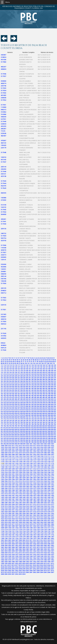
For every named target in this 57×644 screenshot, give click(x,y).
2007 (34, 563)
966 (44, 440)
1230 (45, 471)
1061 (31, 451)
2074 (6, 572)
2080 (27, 572)
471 (2, 397)
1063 (38, 451)
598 (21, 408)
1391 (31, 490)
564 (38, 404)
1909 (6, 553)
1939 (6, 556)
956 (16, 440)
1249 (6, 474)
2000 (10, 563)
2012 (52, 563)
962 (33, 440)
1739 (42, 531)
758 (21, 422)
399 (24, 390)
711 (2, 419)
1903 (38, 551)
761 (30, 422)
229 (52, 374)
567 (46, 404)
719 (24, 419)
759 (24, 422)
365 (41, 387)
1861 (49, 546)
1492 (17, 503)
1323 (2, 483)
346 (44, 385)
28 (48, 358)
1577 (52, 512)
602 (33, 408)
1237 (17, 472)
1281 (13, 478)
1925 (10, 554)
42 (21, 360)
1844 (42, 544)
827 (46, 428)
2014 (6, 565)
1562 (52, 510)
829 (52, 428)
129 (52, 365)
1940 (10, 556)
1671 (13, 524)
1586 (31, 513)
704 (38, 417)
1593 (2, 515)
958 (21, 440)
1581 (13, 513)
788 (49, 424)
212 (5, 374)
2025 (45, 565)
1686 (13, 526)
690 (55, 415)
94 (13, 363)
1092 (34, 454)
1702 (17, 528)
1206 (13, 469)
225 (41, 374)
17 (26, 358)
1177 (17, 465)
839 (24, 429)
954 (10, 440)
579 (24, 406)
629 (52, 410)
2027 (52, 565)
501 (30, 399)
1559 (42, 510)
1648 (38, 521)
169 (52, 369)
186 (44, 371)
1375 (27, 488)
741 (30, 421)
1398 (2, 492)
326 (44, 383)
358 (21, 387)
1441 (49, 496)
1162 (17, 463)
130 (55, 365)
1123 (38, 458)
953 (8, 440)
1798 (38, 538)
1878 (2, 549)
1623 (2, 519)
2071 (49, 571)
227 (46, 374)
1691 (31, 526)
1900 (27, 551)
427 (46, 392)
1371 (13, 488)
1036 (49, 447)
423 (35, 392)
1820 (10, 542)
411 (2, 392)
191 (2, 372)
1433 (20, 496)
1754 (42, 533)
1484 (42, 501)
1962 (34, 558)
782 (33, 424)
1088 (20, 454)
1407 (34, 492)
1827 (34, 542)
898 (21, 435)
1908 (2, 553)
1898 (20, 551)
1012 (17, 446)
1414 (6, 494)
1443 (2, 497)
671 (2, 415)
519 (24, 401)
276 (16, 379)
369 (52, 387)
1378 (38, 488)
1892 (52, 549)
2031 (13, 567)
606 (44, 408)
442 (33, 394)
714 (10, 419)
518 (21, 401)
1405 (27, 492)
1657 (17, 522)
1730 (10, 531)
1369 (6, 488)
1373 (20, 488)
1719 (24, 529)
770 (55, 422)
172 (5, 371)
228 (49, 374)
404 (38, 390)
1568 (20, 512)
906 (44, 435)
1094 (42, 454)
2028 (2, 567)
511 (2, 401)
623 (35, 410)
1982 (52, 560)
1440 (45, 496)
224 (38, 374)
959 (24, 440)
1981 (49, 560)
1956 (13, 558)
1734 (24, 531)
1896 (13, 551)
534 (10, 403)
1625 (10, 519)
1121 (31, 458)
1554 (24, 510)
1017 (34, 446)
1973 (20, 560)
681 (30, 415)
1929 (24, 554)
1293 (2, 479)
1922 (52, 553)
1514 (42, 504)
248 (49, 376)
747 (46, 421)
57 (51, 360)
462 (33, 396)
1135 (27, 460)
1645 (27, 521)
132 (5, 367)
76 (33, 362)
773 (8, 424)
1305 (45, 479)
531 (2, 403)
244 (38, 376)
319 (24, 383)
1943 (20, 556)
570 (55, 404)
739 (24, 421)
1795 (27, 538)
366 (44, 387)
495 (13, 399)
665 (41, 413)
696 (16, 417)
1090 (27, 454)
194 (10, 372)
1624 (6, 519)
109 (51, 363)
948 (49, 438)
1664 (42, 522)
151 (2, 369)
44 (25, 360)
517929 (3, 333)
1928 (20, 554)
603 (35, 408)
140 (27, 367)
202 (33, 372)
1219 (6, 471)
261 (30, 378)
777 (19, 424)
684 (38, 415)
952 (5, 440)
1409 (42, 492)
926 (44, 437)
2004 (24, 563)
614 (10, 410)
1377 (34, 488)
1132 (17, 460)
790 (55, 424)
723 (35, 419)
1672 (17, 524)
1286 (31, 478)
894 (10, 435)
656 (16, 413)
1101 (13, 456)
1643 (20, 521)
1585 (27, 513)
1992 (34, 562)
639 (24, 412)
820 (27, 428)
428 (49, 392)
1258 (38, 474)
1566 (13, 512)
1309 (6, 481)
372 (5, 388)
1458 (2, 499)
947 (46, 438)
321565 (3, 314)
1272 (34, 476)
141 (30, 367)
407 (46, 390)
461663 (3, 95)
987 (46, 442)
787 (46, 424)
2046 (13, 569)
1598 (20, 515)
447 (46, 394)
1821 (13, 542)
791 (2, 426)
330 (55, 383)
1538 (20, 508)
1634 (42, 519)
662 (33, 413)
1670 (10, 524)
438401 (3, 219)
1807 (17, 540)
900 (27, 435)
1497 (34, 503)
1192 (17, 467)
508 (49, 399)
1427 (52, 494)
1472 (52, 499)
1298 (20, 479)
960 (27, 440)
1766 (31, 535)
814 (10, 428)
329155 (3, 305)
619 (24, 410)
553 (8, 404)
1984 (6, 562)
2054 (42, 569)
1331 (31, 483)
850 (55, 429)
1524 (24, 506)
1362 (34, 487)
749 (52, 421)
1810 (27, 540)
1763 (20, 535)
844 (38, 429)
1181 (31, 465)
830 (55, 428)
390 (55, 388)
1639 (6, 521)
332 (5, 385)
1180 (27, 465)
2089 (6, 574)
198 (21, 372)
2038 (38, 567)
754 (10, 422)
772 (5, 424)
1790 (10, 538)
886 (44, 433)
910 (55, 435)
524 (38, 401)
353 (8, 387)
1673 (20, 524)
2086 (49, 572)
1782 (34, 537)
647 (46, 412)
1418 (20, 494)
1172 (52, 463)
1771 (49, 535)
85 (51, 362)
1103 (20, 456)
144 (38, 367)
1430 (10, 496)
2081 (31, 572)
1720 (27, 529)
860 (27, 431)
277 (19, 379)
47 (31, 360)
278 (21, 379)
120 (27, 365)
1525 (27, 506)
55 (47, 360)
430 (55, 392)
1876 (49, 547)
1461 (13, 499)
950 (55, 438)
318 (21, 383)
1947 (34, 556)
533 (8, 403)
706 (44, 417)
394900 (3, 81)
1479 (24, 501)
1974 (24, 560)
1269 (24, 476)
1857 (34, 546)
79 (39, 362)
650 (55, 412)
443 (35, 394)
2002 (17, 563)
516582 (3, 112)
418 (21, 392)
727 (46, 419)
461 (30, 396)
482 (33, 397)
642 (33, 412)
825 (41, 428)
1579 (6, 513)
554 (10, 404)
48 (33, 360)
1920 (45, 553)
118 (21, 365)
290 (55, 379)
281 (30, 379)
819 (24, 428)
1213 (38, 469)
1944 (24, 556)
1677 (34, 524)
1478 (20, 501)
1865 (10, 547)
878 (21, 433)
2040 (45, 567)
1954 (6, 558)
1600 (27, 515)
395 (13, 390)
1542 (34, 508)
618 (21, 410)
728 (49, 419)
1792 (17, 538)
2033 (20, 567)
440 (27, 394)
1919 (42, 553)
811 (2, 428)
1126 (49, 458)
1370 (10, 488)
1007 (52, 444)
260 (27, 378)
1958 (20, 558)
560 (27, 404)
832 (5, 429)
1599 (24, 515)
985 (41, 442)
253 (8, 378)
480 (27, 397)
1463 (20, 499)
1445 (10, 497)
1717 (17, 529)
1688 (20, 526)
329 (52, 383)
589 (52, 406)
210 (55, 372)
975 (13, 442)
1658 (20, 522)
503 (35, 399)
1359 (24, 487)
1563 (2, 512)
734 (10, 421)
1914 (24, 553)
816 (16, 428)
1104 (24, 456)
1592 (52, 513)
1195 (27, 467)
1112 (52, 456)
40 (17, 360)
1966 (49, 558)
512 (5, 401)
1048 (38, 449)
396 (16, 390)
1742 (52, 531)
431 (2, 394)
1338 (2, 485)
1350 (45, 485)
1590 (45, 513)
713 (8, 419)
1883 (20, 549)
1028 (20, 447)
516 (16, 401)
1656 (13, 522)
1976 (31, 560)
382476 (3, 186)
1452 (34, 497)
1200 (45, 467)
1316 (31, 481)
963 (35, 440)
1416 (13, 494)
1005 (45, 444)
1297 (17, 479)
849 (52, 429)
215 (13, 374)
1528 (38, 506)
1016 (31, 446)
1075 (27, 453)
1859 (42, 546)
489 (52, 397)
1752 (34, 533)
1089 (24, 454)
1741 (49, 531)
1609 (6, 517)
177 (19, 371)
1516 (49, 504)
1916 (31, 553)
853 (8, 431)
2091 (13, 574)
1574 (42, 512)
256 (16, 378)
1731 (13, 531)
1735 (27, 531)
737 (19, 421)
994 (10, 444)
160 (27, 369)
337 (19, 385)
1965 (45, 558)
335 (13, 385)
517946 (3, 171)
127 (46, 365)
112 (5, 365)
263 (35, 378)
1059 (24, 451)
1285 (27, 478)
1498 (38, 503)
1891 (49, 549)
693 (8, 417)
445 (41, 394)
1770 (45, 535)
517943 (3, 210)
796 (16, 426)
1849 (6, 546)
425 (41, 392)
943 (35, 438)
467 (46, 396)
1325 (10, 483)
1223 (20, 471)
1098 (2, 456)
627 (46, 410)
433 (8, 394)
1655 (10, 522)
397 (19, 390)
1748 (20, 533)
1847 (52, 544)
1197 (34, 467)
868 (49, 431)
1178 (20, 465)
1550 (10, 510)
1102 (17, 456)
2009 (42, 563)
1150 (27, 462)
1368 (2, 488)
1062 (34, 451)
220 (27, 374)
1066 (49, 451)
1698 (2, 528)
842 (33, 429)
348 (49, 385)
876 (16, 433)
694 (10, 417)
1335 (45, 483)
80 (41, 362)
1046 (31, 449)
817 (19, 428)
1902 (34, 551)
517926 (3, 350)
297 (19, 381)
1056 (13, 451)
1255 (27, 474)
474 (10, 397)
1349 (42, 485)
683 (35, 415)
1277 (52, 476)
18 (28, 358)
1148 (20, 462)
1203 (2, 469)
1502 (52, 503)
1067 (52, 451)
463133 (3, 143)
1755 (45, 533)
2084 (42, 572)
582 (33, 406)
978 (21, 442)
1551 (13, 510)
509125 (3, 348)
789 (52, 424)
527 (46, 401)
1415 (10, 494)
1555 (27, 510)
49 (35, 360)
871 (2, 433)
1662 (34, 522)
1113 (2, 458)
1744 (6, 533)
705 (41, 417)
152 (5, 369)
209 (52, 372)
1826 (31, 542)
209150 (3, 229)
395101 (3, 174)
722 (33, 419)
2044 (6, 569)
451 (2, 396)
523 (35, 401)
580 (27, 406)
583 (35, 406)
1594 (6, 515)
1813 (38, 540)
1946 (31, 556)
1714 (6, 529)
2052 (34, 569)
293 (8, 381)
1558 (38, 510)
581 (30, 406)
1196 (31, 467)
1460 (10, 499)
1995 (45, 562)
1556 (31, 510)
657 (19, 413)
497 (19, 399)
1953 (2, 558)
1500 (45, 503)
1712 (52, 528)
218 (21, 374)
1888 (38, 549)
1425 (45, 494)
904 (38, 435)
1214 (42, 469)
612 (5, 410)
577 (19, 406)
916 (16, 437)
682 (33, 415)
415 (13, 392)
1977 (34, 560)
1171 (49, 463)
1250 (10, 474)
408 (49, 390)
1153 (38, 462)
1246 (49, 472)
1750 (27, 533)
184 (38, 371)
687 (46, 415)
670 (55, 413)
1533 (2, 508)
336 (16, 385)
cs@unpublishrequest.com (28, 622)
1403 (20, 492)
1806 (13, 540)
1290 (45, 478)
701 (30, 417)
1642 (17, 521)
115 (13, 365)
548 (49, 403)
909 (52, 435)
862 (33, 431)
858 (21, 431)
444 (38, 394)
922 (33, 437)
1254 (24, 474)
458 (21, 396)
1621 (49, 517)
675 (13, 415)
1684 (6, 526)
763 (35, 422)
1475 (10, 501)
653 (8, 413)
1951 (49, 556)
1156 (49, 462)
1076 (31, 453)
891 (2, 435)
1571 (31, 512)
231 (2, 376)
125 (41, 365)
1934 (42, 554)
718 (21, 419)
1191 (13, 467)
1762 (17, 535)
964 (38, 440)
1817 (52, 540)
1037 (52, 447)
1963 (38, 558)
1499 (42, 503)
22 (36, 358)
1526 (31, 506)
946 (44, 438)
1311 (13, 481)
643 (35, 412)
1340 (10, 485)
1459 (6, 499)
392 (5, 390)
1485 (45, 501)
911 (2, 437)
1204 (6, 469)
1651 (49, 521)
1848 (2, 546)
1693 (38, 526)
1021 (49, 446)
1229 (42, 471)
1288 (38, 478)
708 (49, 417)
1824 (24, 542)
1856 (31, 546)
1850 (10, 546)
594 (10, 408)
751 (2, 422)
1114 (6, 458)
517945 (3, 181)
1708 (38, 528)
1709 (42, 528)
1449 (24, 497)
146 (44, 367)
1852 (17, 546)
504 (38, 399)
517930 (3, 321)
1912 (17, 553)
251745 (3, 329)
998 (21, 444)
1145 (10, 462)
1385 (10, 490)
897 (19, 435)
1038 (2, 449)
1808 (20, 540)
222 (33, 374)
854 (10, 431)
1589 (42, 513)
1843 (38, 544)
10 (12, 358)
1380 (45, 488)
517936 (3, 283)
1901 (31, 551)
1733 (20, 531)
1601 (31, 515)
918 (21, 437)
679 (24, 415)
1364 (42, 487)
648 (49, 412)
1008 (2, 446)
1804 (6, 540)
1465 (27, 499)
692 (5, 417)
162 (33, 369)
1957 (17, 558)
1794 (24, 538)
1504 (6, 504)
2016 (13, 565)
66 (13, 362)
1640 (10, 521)
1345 (27, 485)
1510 (27, 504)
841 (30, 429)
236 (16, 376)
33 (4, 360)
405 (41, 390)
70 (21, 362)
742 (33, 421)
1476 (13, 501)
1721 (31, 529)
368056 (3, 274)
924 (38, 437)
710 (55, 417)
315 (13, 383)
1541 (31, 508)
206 (44, 372)
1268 (20, 476)
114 (10, 365)
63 (8, 362)
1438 (38, 496)
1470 (45, 499)
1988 (20, 562)
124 (38, 365)
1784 (42, 537)
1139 (42, 460)
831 (2, 429)
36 (10, 360)
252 (5, 378)
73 (27, 362)
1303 (38, 479)
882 (33, 433)
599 (24, 408)
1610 (10, 517)
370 (55, 387)
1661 (31, 522)
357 (19, 387)
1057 (17, 451)
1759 (6, 535)
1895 (10, 551)
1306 (49, 479)
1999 (6, 563)
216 (16, 374)
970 (55, 440)
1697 (52, 526)
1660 (27, 522)
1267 (17, 476)
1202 (52, 467)
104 (37, 363)
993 (8, 444)
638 (21, 412)
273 (8, 379)
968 (49, 440)
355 (13, 387)
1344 (24, 485)
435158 (3, 176)
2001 (13, 563)
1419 (24, 494)
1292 (52, 478)
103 (34, 363)
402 (33, 390)
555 (13, 404)
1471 (49, 499)
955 (13, 440)
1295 (10, 479)
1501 (49, 503)
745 (41, 421)
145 (41, 367)
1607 (52, 515)
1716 (13, 529)
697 (19, 417)
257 (19, 378)
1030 (27, 447)
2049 (24, 569)
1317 (34, 481)
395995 (3, 257)
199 (24, 372)
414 (10, 392)
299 (24, 381)
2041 (49, 567)
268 (49, 378)
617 (19, 410)
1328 (20, 483)
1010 (10, 446)
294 (10, 381)
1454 (42, 497)
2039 (42, 567)
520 (27, 401)
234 (10, 376)
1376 (31, 488)
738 (21, 421)
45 (27, 360)
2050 (27, 569)
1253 (20, 474)
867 (46, 431)
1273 (38, 476)
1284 (24, 478)
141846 (3, 248)
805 (41, 426)
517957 (3, 76)
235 (13, 376)
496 (16, 399)
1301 (31, 479)
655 (13, 413)
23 (38, 358)
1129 (6, 460)
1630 (27, 519)
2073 (2, 572)
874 (10, 433)
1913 (20, 553)
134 (10, 367)
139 (24, 367)
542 (33, 403)
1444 (6, 497)
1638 (2, 521)
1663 (38, 522)
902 (33, 435)
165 (41, 369)
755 (13, 422)
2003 (20, 563)
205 (41, 372)
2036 (31, 567)
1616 (31, 517)
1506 (13, 504)
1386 (13, 490)
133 (8, 367)
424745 (3, 240)
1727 (52, 529)
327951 (3, 119)
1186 (49, 465)
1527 (34, 506)
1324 (6, 483)
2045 (10, 569)
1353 (2, 487)
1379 (42, 488)
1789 (6, 538)
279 (24, 379)
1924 (6, 554)
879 (24, 433)
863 (35, 431)
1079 (42, 453)
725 (41, 419)
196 (16, 372)
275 (13, 379)
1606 (49, 515)
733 (8, 421)
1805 (10, 540)
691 (2, 417)
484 (38, 397)
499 (24, 399)
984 (38, 442)
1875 (45, 547)
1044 (24, 449)
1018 (38, 446)
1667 (52, 522)
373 (8, 388)
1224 (24, 471)
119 (24, 365)
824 (38, 428)
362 (33, 387)
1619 (42, 517)
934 (10, 438)
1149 (24, 462)
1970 (10, 560)
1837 (17, 544)
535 (13, 403)
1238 (20, 472)
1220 (10, 471)
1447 (17, 497)
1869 (24, 547)
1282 (17, 478)
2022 (34, 565)
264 (38, 378)
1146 (13, 462)
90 (6, 363)
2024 (42, 565)
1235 (10, 472)
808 (49, 426)
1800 (45, 538)
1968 (2, 560)
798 (21, 426)
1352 (52, 485)
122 (33, 365)
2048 (20, 569)
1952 (52, 556)
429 (52, 392)
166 (44, 369)
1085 (10, 454)
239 (24, 376)
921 (30, 437)
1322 (52, 481)
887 (46, 433)
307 (46, 381)
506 (44, 399)
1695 (45, 526)
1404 (24, 492)
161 (30, 369)
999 (24, 444)
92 (10, 363)
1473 (2, 501)
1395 (45, 490)
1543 (38, 508)
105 (40, 363)
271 (2, 379)
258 (21, 378)
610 (55, 408)
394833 (3, 290)
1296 (13, 479)
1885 (27, 549)
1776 (13, 537)
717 (19, 419)
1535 (10, 508)
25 (42, 358)
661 (30, 413)
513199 (3, 205)
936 (16, 438)
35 (8, 360)
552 (5, 404)
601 (30, 408)
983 (35, 442)
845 (41, 429)
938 (21, 438)
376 (16, 388)
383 (35, 388)
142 (33, 367)
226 (44, 374)
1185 (45, 465)
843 (35, 429)
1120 (27, 458)
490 (55, 397)
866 (44, 431)
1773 (2, 537)
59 (55, 360)
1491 (13, 503)
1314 (24, 481)
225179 (3, 148)
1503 (2, 504)
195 (13, 372)
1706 (31, 528)
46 (29, 360)
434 (10, 394)
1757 (52, 533)
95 (15, 363)
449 (52, 394)
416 (16, 392)
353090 (3, 264)
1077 (34, 453)
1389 (24, 490)
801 (30, 426)
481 (30, 397)
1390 (27, 490)
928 (49, 437)
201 (30, 372)
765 (41, 422)
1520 (10, 506)
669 (52, 413)
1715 (10, 529)
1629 (24, 519)
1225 (27, 471)
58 (53, 360)
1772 (52, 535)
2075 (10, 572)
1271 (31, 476)
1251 (13, 474)
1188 (2, 467)
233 (8, 376)
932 (5, 438)
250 (55, 376)
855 (13, 431)
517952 (3, 100)
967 (46, 440)
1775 (10, 537)
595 (13, 408)
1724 (42, 529)
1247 (52, 472)
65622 (3, 343)
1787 (52, 537)
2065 (27, 571)
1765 (27, 535)
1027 (17, 447)
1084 (6, 454)
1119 (24, 458)
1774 (6, 537)
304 (38, 381)
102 (31, 363)
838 (21, 429)
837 (19, 429)
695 (13, 417)
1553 (20, 510)
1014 (24, 446)
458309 (3, 117)
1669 (6, 524)
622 (33, 410)
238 (21, 376)
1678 (38, 524)
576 (16, 406)
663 (35, 413)
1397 (52, 490)
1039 (6, 449)
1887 (34, 549)
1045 (27, 449)
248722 (3, 233)
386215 (3, 110)
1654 (6, 522)
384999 (3, 214)
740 (27, 421)
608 (49, 408)
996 (16, 444)
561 (30, 404)
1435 (27, 496)
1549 (6, 510)
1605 (45, 515)
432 (5, 394)
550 (55, 403)
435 (13, 394)
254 (10, 378)
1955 (10, 558)
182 (33, 371)
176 (16, 371)
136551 (3, 269)
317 (19, 383)
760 (27, 422)
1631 (31, 519)
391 (2, 390)
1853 (20, 546)
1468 (38, 499)
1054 (6, 451)
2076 (13, 572)
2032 (17, 567)
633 (8, 412)
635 (13, 412)
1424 (42, 494)
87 (55, 362)
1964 (42, 558)
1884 (24, 549)
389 (52, 388)
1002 (34, 444)
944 (38, 438)
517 (19, 401)
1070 (10, 453)
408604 (3, 69)
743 (35, 421)
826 (44, 428)
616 (16, 410)
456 (16, 396)
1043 (20, 449)
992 (5, 444)
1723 (38, 529)
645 (41, 412)
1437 (34, 496)
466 (44, 396)
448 (49, 394)
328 (49, 383)
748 (49, 421)
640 (27, 412)
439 (24, 394)
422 (33, 392)
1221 (13, 471)
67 (15, 362)
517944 (3, 183)
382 (33, 388)
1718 (20, 529)
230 (55, 374)
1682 (52, 524)
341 (30, 385)
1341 (13, 485)
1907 (52, 551)
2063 (20, 571)
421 (30, 392)
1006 (49, 444)
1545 (45, 508)
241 (30, 376)
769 (52, 422)
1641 (13, 521)
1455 (45, 497)
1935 (45, 554)
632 (5, 412)
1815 (45, 540)
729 (52, 419)
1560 (45, 510)
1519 (6, 506)
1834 (6, 544)
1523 (20, 506)
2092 (17, 574)
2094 (24, 574)
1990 (27, 562)
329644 (3, 124)
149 (52, 367)
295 (13, 381)
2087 (52, 572)
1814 (42, 540)
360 (27, 387)
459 (24, 396)
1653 (2, 522)
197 (19, 372)
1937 (52, 554)
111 (2, 365)
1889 (42, 549)
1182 (34, 465)
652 (5, 413)
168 (49, 369)
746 (44, 421)
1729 (6, 531)
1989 (24, 562)
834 (10, 429)
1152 (34, 462)
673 (8, 415)
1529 (42, 506)
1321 (49, 481)
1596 (13, 515)
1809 (24, 540)
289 (52, 379)
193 (8, 372)
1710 (45, 528)
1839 (24, 544)
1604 (42, 515)
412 (5, 392)
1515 (45, 504)
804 (38, 426)
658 (21, 413)
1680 (45, 524)
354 (10, 387)
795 (13, 426)
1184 (42, 465)
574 (10, 406)
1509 (24, 504)
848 (49, 429)
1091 (31, 454)
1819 (6, 542)
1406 (31, 492)
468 (49, 396)
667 (46, 413)
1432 (17, 496)
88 (2, 363)
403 (35, 390)
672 (5, 415)
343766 (3, 279)
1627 (17, 519)
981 (30, 442)
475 (13, 397)
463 (35, 396)
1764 (24, 535)
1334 (42, 483)
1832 (52, 542)
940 (27, 438)
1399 (6, 492)
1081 (49, 453)
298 (21, 381)
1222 (17, 471)
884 (38, 433)
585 (41, 406)
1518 (2, 506)
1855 (27, 546)
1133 (20, 460)
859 (24, 431)
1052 (52, 449)
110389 (3, 107)
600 (27, 408)
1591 (49, 513)
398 (21, 390)
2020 (27, 565)
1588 (38, 513)
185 (41, 371)
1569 (24, 512)
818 (21, 428)
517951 (3, 105)
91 (8, 363)
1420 (27, 494)
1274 (42, 476)
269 (52, 378)
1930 (27, 554)
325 (41, 383)
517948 (3, 152)
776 (16, 424)
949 (52, 438)
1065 (45, 451)
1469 (42, 499)
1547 (52, 508)
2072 (52, 571)
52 (41, 360)
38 (13, 360)
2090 (10, 574)
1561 (49, 510)
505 (41, 399)
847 (46, 429)
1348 (38, 485)
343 (35, 385)
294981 (3, 271)
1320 (45, 481)
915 (13, 437)
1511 (31, 504)
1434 (24, 496)
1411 (49, 492)
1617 (34, 517)
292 (5, 381)
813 (8, 428)
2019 (24, 565)
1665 (45, 522)
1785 (45, 537)
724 (38, 419)
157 (19, 369)
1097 (52, 454)
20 (32, 358)
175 (13, 371)
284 (38, 379)
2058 (2, 571)
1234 (6, 472)
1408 (38, 492)
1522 (17, 506)
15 (22, 358)
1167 (34, 463)
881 (30, 433)
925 (41, 437)
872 (5, 433)
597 (19, 408)
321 (30, 383)
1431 (13, 496)
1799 (42, 538)
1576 (49, 512)
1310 (10, 481)
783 (35, 424)
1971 (13, 560)
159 (24, 369)
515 (13, 401)
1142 (52, 460)
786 (44, 424)
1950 (45, 556)
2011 (49, 563)
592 (5, 408)
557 (19, 404)
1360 (27, 487)
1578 (2, 513)
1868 (20, 547)
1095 (45, 454)
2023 (38, 565)
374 (10, 388)
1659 (24, 522)
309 (52, 381)
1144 (6, 462)
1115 (10, 458)
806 (44, 426)
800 (27, 426)
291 (2, 381)
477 (19, 397)
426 (44, 392)
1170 (45, 463)
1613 (20, 517)
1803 (2, 540)
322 (33, 383)
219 (24, 374)
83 (47, 362)
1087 (17, 454)
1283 (20, 478)
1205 (10, 469)
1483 (38, 501)
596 (16, 408)
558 (21, 404)
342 (33, 385)
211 (2, 374)
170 (55, 369)
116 (16, 365)
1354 (6, 487)
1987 (17, 562)
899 (24, 435)
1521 (13, 506)
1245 (45, 472)
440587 (3, 55)
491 (2, 399)
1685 (10, 526)
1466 (31, 499)
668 (49, 413)
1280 (10, 478)
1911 (13, 553)
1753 (38, 533)
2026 (49, 565)
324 (38, 383)
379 (24, 388)
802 (33, 426)
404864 (3, 345)
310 (55, 381)
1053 (2, 451)
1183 (38, 465)
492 (5, 399)
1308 (2, 481)
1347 (34, 485)
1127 (52, 458)
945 (41, 438)
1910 (10, 553)
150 (55, 367)
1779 (24, 537)
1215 (45, 469)
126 (44, 365)
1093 (38, 454)
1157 (52, 462)
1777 (17, 537)
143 (35, 367)
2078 (20, 572)
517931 (3, 310)
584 (38, 406)
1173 (2, 465)
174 (10, 371)
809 (52, 426)
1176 (13, 465)
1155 (45, 462)
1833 (2, 544)
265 (41, 378)
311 (2, 383)
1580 (10, 513)
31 (54, 358)
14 (20, 358)
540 (27, 403)
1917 (34, 553)
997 (19, 444)
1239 (24, 472)
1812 (34, 540)
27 (46, 358)
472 (5, 397)
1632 (34, 519)
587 (46, 406)
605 (41, 408)
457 (19, 396)
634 (10, 412)
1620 (45, 517)
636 (16, 412)
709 (52, 417)
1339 (6, 485)
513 (8, 401)
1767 (34, 535)
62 (6, 362)
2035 (27, 567)
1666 (49, 522)
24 (40, 358)
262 (33, 378)
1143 (2, 462)
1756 (49, 533)
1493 (20, 503)
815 (13, 428)
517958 (3, 74)
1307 (52, 479)
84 (49, 362)
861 (30, 431)
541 (30, 403)
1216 (49, 469)
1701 (13, 528)
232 (5, 376)
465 (41, 396)
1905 (45, 551)
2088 (2, 574)
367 (46, 387)
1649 (42, 521)
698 (21, 417)
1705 (27, 528)
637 (19, 412)
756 (16, 422)
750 (55, 421)
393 (8, 390)
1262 (52, 474)
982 (33, 442)
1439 (42, 496)
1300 (27, 479)
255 (13, 378)
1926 (13, 554)
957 (19, 440)
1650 (45, 521)
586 (44, 406)
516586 (3, 114)
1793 (20, 538)
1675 (27, 524)
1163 (20, 463)
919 (24, 437)
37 (11, 360)
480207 (3, 67)
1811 (31, 540)
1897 (17, 551)
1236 (13, 472)
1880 (10, 549)
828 (49, 428)
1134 (24, 460)
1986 (13, 562)
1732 (17, 531)
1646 (31, 521)
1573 (38, 512)
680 (27, 415)
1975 (27, 560)
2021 (31, 565)
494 (10, 399)
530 (55, 401)
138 (21, 367)
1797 (34, 538)
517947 (3, 162)
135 (13, 367)
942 (33, 438)
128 (49, 365)
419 (24, 392)
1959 (24, 558)
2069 (42, 571)
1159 (6, 463)
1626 (13, 519)
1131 (13, 460)
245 (41, 376)
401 (30, 390)
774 (10, 424)
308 (49, 381)
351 (2, 387)
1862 (52, 546)
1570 (27, 512)
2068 (38, 571)
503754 (3, 238)
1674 (24, 524)
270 (55, 378)
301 (30, 381)
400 (27, 390)
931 (2, 438)
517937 (3, 252)
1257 (34, 474)
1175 (10, 465)
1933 (38, 554)
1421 (31, 494)
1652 (52, 521)
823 (35, 428)
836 (16, 429)
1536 (13, 508)
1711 (49, 528)
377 (19, 388)
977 (19, 442)
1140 (45, 460)
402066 (3, 267)
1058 (20, 451)
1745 (10, 533)
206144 (3, 167)
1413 (2, 494)
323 (35, 383)
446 (44, 394)
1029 (24, 447)
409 (52, 390)
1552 (17, 510)
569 (52, 404)
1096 (49, 454)
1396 (49, 490)
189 (52, 371)
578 (21, 406)
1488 (2, 503)
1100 (10, 456)
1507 (17, 504)
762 (33, 422)
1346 (31, 485)
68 (17, 362)
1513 (38, 504)
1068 (2, 453)
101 (29, 363)
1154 (42, 462)
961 (30, 440)
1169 (42, 463)
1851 (13, 546)
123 (35, 365)
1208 (20, 469)
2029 (6, 567)
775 (13, 424)
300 (27, 381)
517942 (3, 212)
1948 (38, 556)
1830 (45, 542)
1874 (42, 547)
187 (46, 371)
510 (55, 399)
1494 (24, 503)
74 (29, 362)
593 (8, 408)
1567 (17, 512)
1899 (24, 551)
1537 (17, 508)
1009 (6, 446)
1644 (24, 521)
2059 (6, 571)
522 (33, 401)
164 (38, 369)
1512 (34, 504)
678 (21, 415)
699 (24, 417)
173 (8, 371)
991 (2, 444)
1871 (31, 547)
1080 (45, 453)
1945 (27, 556)
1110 (45, 456)
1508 (20, 504)
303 (35, 381)
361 (30, 387)
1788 (2, 538)
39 (15, 360)
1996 (49, 562)
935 (13, 438)
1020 (45, 446)
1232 (52, 471)
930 (55, 437)
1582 (17, 513)
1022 (52, 446)
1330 (27, 483)
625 (41, 410)
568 (49, 404)
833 (8, 429)
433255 (3, 126)
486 (44, 397)
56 (49, 360)
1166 (31, 463)
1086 (13, 454)
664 (38, 413)
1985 (10, 562)
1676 (31, 524)
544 (38, 403)
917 (19, 437)
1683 (2, 526)
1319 (42, 481)
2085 (45, 572)
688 (49, 415)
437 (19, 394)
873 (8, 433)
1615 (27, 517)
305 (41, 381)
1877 (52, 547)
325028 (3, 133)
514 (10, 401)
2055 (45, 569)
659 (24, 413)
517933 (3, 298)
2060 (10, 571)
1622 (52, 517)
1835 (10, 544)
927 (46, 437)
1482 (34, 501)
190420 (3, 145)
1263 (2, 476)
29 (50, 358)
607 (46, 408)
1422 (34, 494)
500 (27, 399)
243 (35, 376)
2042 (52, 567)
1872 (34, 547)
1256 (31, 474)
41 (19, 360)
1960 (27, 558)
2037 (34, 567)
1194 (24, 467)
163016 (3, 157)
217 (19, 374)
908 (49, 435)
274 (10, 379)
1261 (49, 474)
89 (4, 363)
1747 (17, 533)
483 (35, 397)
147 (46, 367)
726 (44, 419)
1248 (2, 474)
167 (46, 369)
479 (24, 397)
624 (38, 410)
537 (19, 403)
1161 (13, 463)
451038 (3, 60)
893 (8, 435)
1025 (10, 447)
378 (21, 388)
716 (16, 419)
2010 (45, 563)
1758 (2, 535)
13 (18, 358)
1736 (31, 531)
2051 (31, 569)
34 (6, 360)
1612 (17, 517)
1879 (6, 549)
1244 (42, 472)
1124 (42, 458)
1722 (34, 529)
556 (16, 404)
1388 (20, 490)
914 (10, 437)
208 (49, 372)
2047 (17, 569)
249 (52, 376)
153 (8, 369)
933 (8, 438)
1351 (49, 485)
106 (42, 363)
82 (45, 362)
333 (8, 385)
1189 (6, 467)
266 (44, 378)
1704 (24, 528)
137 (19, 367)
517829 (3, 188)
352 (5, 387)
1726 (49, 529)
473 (8, 397)
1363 (38, 487)
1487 (52, 501)
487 (46, 397)
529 (52, 401)
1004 (42, 444)
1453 (38, 497)
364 (38, 387)
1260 (45, 474)
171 (2, 371)
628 (49, 410)
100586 (3, 198)
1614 (24, 517)
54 (45, 360)
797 (19, 426)
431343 (3, 160)
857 (19, 431)
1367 (52, 487)
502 (33, 399)
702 (33, 417)
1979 (42, 560)
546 (44, 403)
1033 (38, 447)
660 (27, 413)
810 (55, 426)
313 (8, 383)
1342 (17, 485)
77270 (3, 131)
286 (44, 379)
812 (5, 428)
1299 (24, 479)
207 (46, 372)
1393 (38, 490)
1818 (2, 542)
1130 (10, 460)
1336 (49, 483)
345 (41, 385)
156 (16, 369)
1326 (13, 483)
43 (23, 360)
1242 (34, 472)
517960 (3, 62)
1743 (2, 533)
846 (44, 429)
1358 (20, 487)
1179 (24, 465)
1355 (10, 487)
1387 (17, 490)
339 (24, 385)
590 (55, 406)
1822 (17, 542)
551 (2, 404)
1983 (2, 562)
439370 (3, 250)
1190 (10, 467)
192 (5, 372)
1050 (45, 449)
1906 (49, 551)
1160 (10, 463)
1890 (45, 549)
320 (27, 383)
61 (4, 362)
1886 (31, 549)
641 (30, 412)
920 (27, 437)
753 (8, 422)
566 (44, 404)
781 (30, 424)
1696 (49, 526)
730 (55, 419)
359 (24, 387)
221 (30, 374)
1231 (49, 471)
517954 (3, 90)
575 (13, 406)
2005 (27, 563)
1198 (38, 467)
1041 (13, 449)
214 (10, 374)
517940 (3, 224)
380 (27, 388)
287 (46, 379)
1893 (2, 551)
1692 (34, 526)
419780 (3, 336)
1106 (31, 456)
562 (33, 404)
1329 (24, 483)
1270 (27, 476)
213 (8, 374)
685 (41, 415)
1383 (2, 490)
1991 (31, 562)
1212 (34, 469)
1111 (49, 456)
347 (46, 385)
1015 (27, 446)
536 (16, 403)
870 (55, 431)
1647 (34, 521)
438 (21, 394)
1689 (24, 526)
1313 (20, 481)
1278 (2, 478)
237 (19, 376)
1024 (6, 447)
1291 (49, 478)
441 (30, 394)
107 (45, 363)
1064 (42, 451)
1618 (38, 517)
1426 (49, 494)
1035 (45, 447)
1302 (34, 479)
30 (52, 358)
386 (44, 388)
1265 (10, 476)
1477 (17, 501)
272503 (3, 200)
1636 (49, 519)
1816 (49, 540)
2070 (45, 571)
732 (5, 421)
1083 (2, 454)
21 (34, 358)
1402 (17, 492)
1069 (6, 453)
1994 (42, 562)
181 (30, 371)
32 (2, 360)
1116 (13, 458)
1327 (17, 483)
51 (39, 360)
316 (16, 383)
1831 (49, 542)
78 (37, 362)
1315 (27, 481)
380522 (3, 324)
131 (2, 367)
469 (52, 396)
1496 (31, 503)
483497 (3, 136)
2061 (13, 571)
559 (24, 404)
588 (49, 406)
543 (35, 403)
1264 (6, 476)
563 (35, 404)
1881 (13, 549)
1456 (49, 497)
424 (38, 392)
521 (30, 401)
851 (2, 431)
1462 (17, 499)
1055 (10, 451)
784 (38, 424)
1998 (2, 563)
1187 (52, 465)
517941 (3, 221)
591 (2, 408)
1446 (13, 497)
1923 (2, 554)
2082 (34, 572)
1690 (27, 526)
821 (30, 428)
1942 (17, 556)
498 (21, 399)
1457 (52, 497)
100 (26, 363)
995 (13, 444)
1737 (34, 531)
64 (10, 362)
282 (33, 379)
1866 (13, 547)
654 (10, 413)
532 (5, 403)
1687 (17, 526)
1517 (52, 504)
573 (8, 406)
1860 (45, 546)
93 (11, 363)
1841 (31, 544)
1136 (31, 460)
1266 (13, 476)
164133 (3, 207)
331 (2, 385)
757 (19, 422)
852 (5, 431)
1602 (34, 515)
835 (13, 429)
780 (27, 424)
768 (49, 422)
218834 (3, 57)
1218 (2, 471)
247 (46, 376)
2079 (24, 572)
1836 (13, 544)
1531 (49, 506)
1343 (20, 485)
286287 (3, 129)
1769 (42, 535)
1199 (42, 467)
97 (19, 363)
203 (35, 372)
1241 (31, 472)
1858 (38, 546)
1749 (24, 533)
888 (49, 433)
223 (35, 374)
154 (10, 369)
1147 (17, 462)
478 (21, 397)
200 (27, 372)
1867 (17, 547)
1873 (38, 547)
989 (52, 442)
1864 (6, 547)
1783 (38, 537)
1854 (24, 546)
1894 (6, 551)
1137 (34, 460)
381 (30, 388)
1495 (27, 503)
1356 (13, 487)
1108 (38, 456)
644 (38, 412)
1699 (6, 528)
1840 (27, 544)
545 (41, 403)
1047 (34, 449)
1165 (27, 463)
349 (52, 385)
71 (23, 362)
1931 (31, 554)
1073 (20, 453)
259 (24, 378)
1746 (13, 533)
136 (16, 367)
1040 (10, 449)
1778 (20, 537)
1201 (49, 467)
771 (2, 424)
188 (49, 371)
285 (41, 379)
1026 (13, 447)
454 (10, 396)
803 (35, 426)
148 (49, 367)
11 (14, 358)
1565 (10, 512)
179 (24, 371)
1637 (52, 519)
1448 (20, 497)
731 (2, 421)
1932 (34, 554)
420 (27, 392)
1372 (17, 488)
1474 (6, 501)
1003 (38, 444)
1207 (17, 469)
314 (10, 383)
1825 (27, 542)
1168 (38, 463)
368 (49, 387)
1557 (34, 510)
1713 (2, 529)
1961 (31, 558)
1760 (10, 535)
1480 (27, 501)
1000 (27, 444)
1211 (31, 469)
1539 (24, 508)
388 (49, 388)
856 (16, 431)
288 (49, 379)
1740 (45, 531)
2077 (17, 572)
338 (21, 385)
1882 (17, 549)
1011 (13, 446)
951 (2, 440)
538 (21, 403)
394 (10, 390)
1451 (31, 497)
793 (8, 426)
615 (13, 410)
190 (55, 371)
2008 (38, 563)
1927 (17, 554)
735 (13, 421)
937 (19, 438)
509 (52, 399)
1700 (10, 528)
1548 (2, 510)
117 (19, 365)
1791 (13, 538)
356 (16, 387)
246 (44, 376)
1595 (10, 515)
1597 (17, 515)
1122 (34, 458)
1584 (24, 513)
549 (52, 403)
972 (5, 442)
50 (37, 360)
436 (16, 394)
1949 (42, 556)
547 (46, 403)
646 (44, 412)
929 (52, 437)
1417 (17, 494)
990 (55, 442)
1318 (38, 481)
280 (27, 379)
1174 (6, 465)
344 (38, 385)
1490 (10, 503)
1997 (52, 562)
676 (16, 415)
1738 (38, 531)
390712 (3, 293)
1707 (34, 528)
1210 (27, 469)
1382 (52, 488)
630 (55, 410)
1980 (45, 560)
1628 (20, 519)
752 (5, 422)
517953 (3, 93)
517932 (3, 300)
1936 (49, 554)
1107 (34, 456)
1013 (20, 446)
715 (13, 419)
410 (55, 390)
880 (27, 433)
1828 (38, 542)
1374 (24, 488)
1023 (2, 447)
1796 (31, 538)
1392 (34, 490)
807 (46, 426)
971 (2, 442)
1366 (49, 487)
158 (21, 369)
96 (17, 363)
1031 (31, 447)
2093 (20, 574)
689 (52, 415)
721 (30, 419)
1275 (45, 476)
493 (8, 399)
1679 (42, 524)
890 (55, 433)
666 (44, 413)
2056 (49, 569)
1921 (49, 553)
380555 (3, 193)
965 (41, 440)
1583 (20, 513)
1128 (2, 460)
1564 (6, 512)
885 (41, 433)
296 (16, 381)
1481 (31, 501)
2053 (38, 569)
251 (2, 378)
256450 (3, 169)
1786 (49, 537)
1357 (17, 487)
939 (24, 438)
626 (44, 410)
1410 (45, 492)
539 (24, 403)
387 (46, 388)
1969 (6, 560)
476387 (3, 140)
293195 (3, 288)
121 (30, 365)
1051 (49, 449)
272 (5, 379)
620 (27, 410)
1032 (34, 447)
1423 (38, 494)
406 (44, 390)
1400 (10, 492)
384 (38, 388)
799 (24, 426)
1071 (13, 453)
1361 (31, 487)
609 (52, 408)
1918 (38, 553)
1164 (24, 463)
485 (41, 397)
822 (33, 428)
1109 (42, 456)
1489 (6, 503)
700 (27, 417)
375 (13, 388)
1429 (6, 496)
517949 (3, 121)
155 (13, 369)
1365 (45, 487)
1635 (45, 519)
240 (27, 376)
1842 (34, 544)
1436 (31, 496)
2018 (20, 565)
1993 (38, 562)
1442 (52, 496)
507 (46, 399)
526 (44, 401)
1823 (20, 542)
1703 (20, 528)
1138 (38, 460)
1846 (49, 544)
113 (8, 365)
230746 (3, 86)
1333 (38, 483)
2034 (24, 567)
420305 (3, 338)
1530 (45, 506)
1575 (45, 512)
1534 (6, 508)
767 (46, 422)
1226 (31, 471)
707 (46, 417)
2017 (17, 565)
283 (35, 379)
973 (8, 442)
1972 (17, 560)
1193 (20, 467)
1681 (49, 524)
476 (16, 397)
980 (27, 442)
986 (44, 442)
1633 (38, 519)
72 (25, 362)
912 (5, 437)
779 (24, 424)
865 (41, 431)
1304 (42, 479)
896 (16, 435)
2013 (2, 565)
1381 (49, 488)
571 (2, 406)
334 (10, 385)
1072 (17, 453)
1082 (52, 453)
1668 (2, 524)
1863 (2, 547)
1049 (42, 449)
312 (5, 383)
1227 (34, 471)
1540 (27, 508)
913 (8, 437)
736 (16, 421)
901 (30, 435)
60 (2, 362)
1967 (52, 558)
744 (38, 421)
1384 (6, 490)
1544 (42, 508)
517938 (3, 245)
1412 (52, 492)
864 (38, 431)
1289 (42, 478)
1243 (38, 472)
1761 (13, 535)
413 (8, 392)
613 (8, 410)
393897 (3, 317)
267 (46, 378)
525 (41, 401)
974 (10, 442)
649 (52, 412)
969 (52, 440)
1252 (17, 474)
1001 (31, 444)
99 (23, 363)
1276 (49, 476)
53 (43, 360)
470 (55, 396)
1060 (27, 451)
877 (19, 433)
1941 (13, 556)
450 (55, 394)
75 (31, 362)
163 (35, 369)
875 (13, 433)
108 (48, 363)
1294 (6, 479)
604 (38, 408)
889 (52, 433)
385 (41, 388)
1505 (10, 504)
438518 (3, 319)
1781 (31, 537)
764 (38, 422)
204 (38, 372)
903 (35, 435)
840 (27, 429)
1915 (27, 553)
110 (54, 363)
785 (41, 424)
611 (2, 410)
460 (27, 396)
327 (46, 383)
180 (27, 371)
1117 (17, 458)
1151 (31, 462)
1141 (49, 460)
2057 (52, 569)
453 (8, 396)
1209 (24, 469)
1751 (31, 533)
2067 (34, 571)
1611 (13, 517)
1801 (49, 538)
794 (10, 426)
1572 (34, 512)
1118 (20, 458)
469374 (3, 83)
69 (19, 362)
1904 (42, 551)
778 (21, 424)
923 (35, 437)
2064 (24, 571)
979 (24, 442)
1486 (49, 501)
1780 (27, 537)
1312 (17, 481)
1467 (34, 499)
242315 (3, 255)
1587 (34, 513)
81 (43, 362)
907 (46, 435)
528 (49, 401)
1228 (38, 471)
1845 (45, 544)
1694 (42, 526)
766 (44, 422)
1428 (2, 496)
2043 (2, 569)
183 (35, 371)
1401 (13, 492)
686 (44, 415)
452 (5, 396)
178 (21, 371)
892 (5, 435)
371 (2, 388)
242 (33, 376)
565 (41, 404)
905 (41, 435)
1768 (38, 535)
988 (49, 442)
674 (10, 415)
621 (30, 410)
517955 (3, 88)
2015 (10, 565)
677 (19, 415)
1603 (38, 515)
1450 (27, 497)
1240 (27, 472)
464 (38, 396)
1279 (6, 478)
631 (2, 412)
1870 (27, 547)
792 (5, 426)
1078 (38, 453)
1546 (49, 508)
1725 (45, 529)
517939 (3, 236)
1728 (2, 531)
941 (30, 438)
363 (35, 387)
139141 (3, 260)
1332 (34, 483)
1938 (2, 556)
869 (52, 431)
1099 (6, 456)
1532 (52, 506)
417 (19, 392)
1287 (34, 478)
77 (35, 362)
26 (44, 358)
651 (2, 413)
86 (53, 362)
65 (11, 362)
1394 (42, 490)
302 (33, 381)
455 (13, 396)
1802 (52, 538)
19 (30, 358)
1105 (27, 456)
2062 (17, 571)
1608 (2, 517)
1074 (24, 453)
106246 (3, 281)
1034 (42, 447)
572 (5, 406)
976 (16, 442)
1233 (2, 472)
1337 (52, 483)
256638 (3, 98)
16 (24, 358)
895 (13, 435)
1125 (45, 458)
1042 (17, 449)
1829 (42, 542)
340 (27, 385)
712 (5, 419)
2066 (31, 571)
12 (16, 358)
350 (55, 385)
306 (44, 381)
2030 (10, 567)
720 (27, 419)
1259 (42, 474)
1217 (52, 469)
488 (49, 397)
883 (35, 433)
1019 (42, 446)
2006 (31, 563)
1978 (38, 560)
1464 (24, 499)
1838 (20, 544)
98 (21, 363)
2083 (38, 572)
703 (35, 417)
